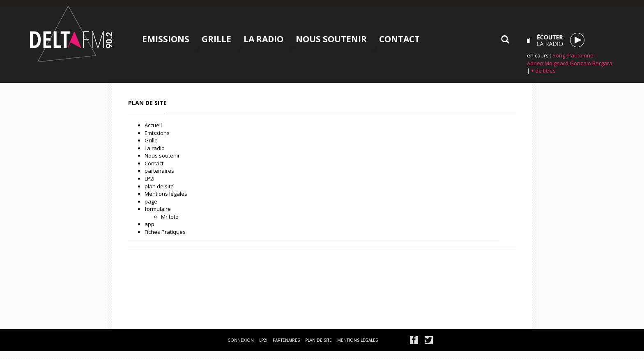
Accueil (153, 125)
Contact (399, 39)
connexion (241, 340)
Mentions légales (166, 194)
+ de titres (543, 71)
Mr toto (170, 217)
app (149, 224)
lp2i (263, 340)
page (151, 201)
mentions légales (358, 340)
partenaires (159, 171)
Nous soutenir (331, 39)
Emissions (166, 39)
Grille (216, 39)
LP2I (149, 178)
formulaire (158, 209)
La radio (263, 39)
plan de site (159, 186)
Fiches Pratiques (165, 232)
